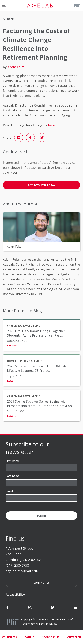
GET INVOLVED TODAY (42, 185)
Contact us (41, 583)
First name (13, 461)
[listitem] (41, 335)
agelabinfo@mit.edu (22, 571)
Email (9, 491)
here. (52, 125)
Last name (13, 476)
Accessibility (15, 594)
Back (8, 19)
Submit (41, 516)
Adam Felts (16, 67)
